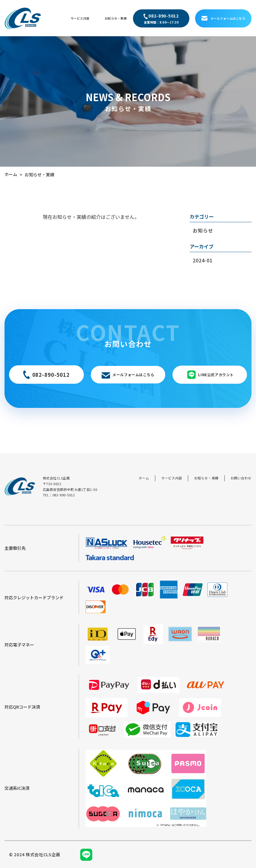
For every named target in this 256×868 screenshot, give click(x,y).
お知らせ (203, 230)
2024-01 (203, 260)
